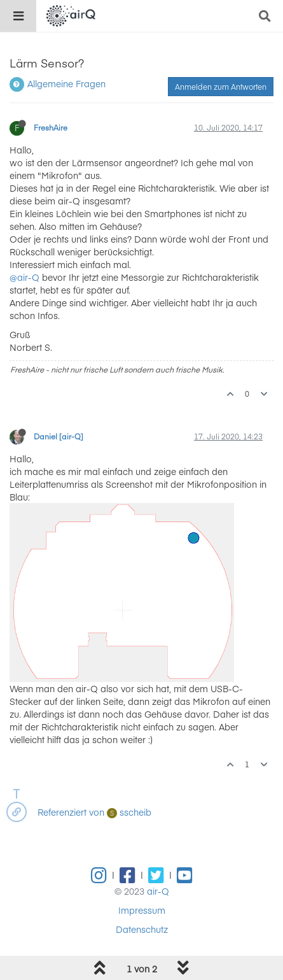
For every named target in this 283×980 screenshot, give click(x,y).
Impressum (142, 910)
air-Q (158, 891)
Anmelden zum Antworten (221, 87)
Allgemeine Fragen (66, 83)
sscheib (129, 812)
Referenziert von (71, 812)
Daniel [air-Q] (59, 436)
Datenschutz (142, 929)
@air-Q (24, 277)
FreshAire (51, 127)
